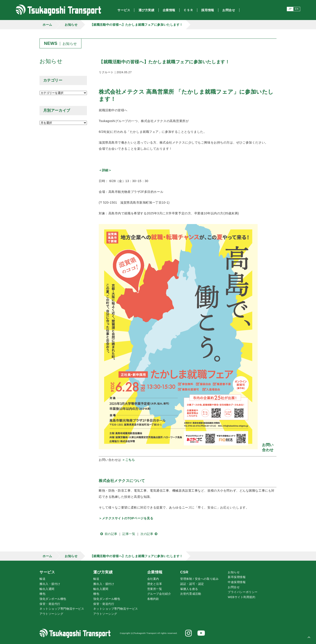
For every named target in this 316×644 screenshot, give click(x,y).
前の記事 (108, 534)
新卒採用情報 (237, 577)
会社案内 (153, 579)
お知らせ (71, 25)
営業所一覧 (155, 589)
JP (290, 9)
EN (297, 9)
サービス (47, 572)
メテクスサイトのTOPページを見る (128, 518)
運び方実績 (103, 572)
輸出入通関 (47, 589)
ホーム (47, 25)
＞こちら (128, 460)
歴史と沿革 (155, 584)
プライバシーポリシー (243, 592)
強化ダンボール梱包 (53, 599)
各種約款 (153, 599)
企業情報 (155, 572)
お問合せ (234, 587)
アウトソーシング (51, 614)
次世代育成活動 (191, 594)
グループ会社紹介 (159, 594)
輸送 (42, 579)
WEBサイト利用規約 (241, 597)
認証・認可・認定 (192, 584)
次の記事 (150, 534)
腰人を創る (189, 589)
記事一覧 (129, 534)
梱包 (42, 594)
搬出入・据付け (50, 584)
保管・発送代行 (50, 604)
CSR (184, 572)
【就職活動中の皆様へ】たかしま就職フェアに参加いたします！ (136, 25)
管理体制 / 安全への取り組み (199, 579)
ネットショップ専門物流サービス (62, 609)
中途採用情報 (237, 582)
